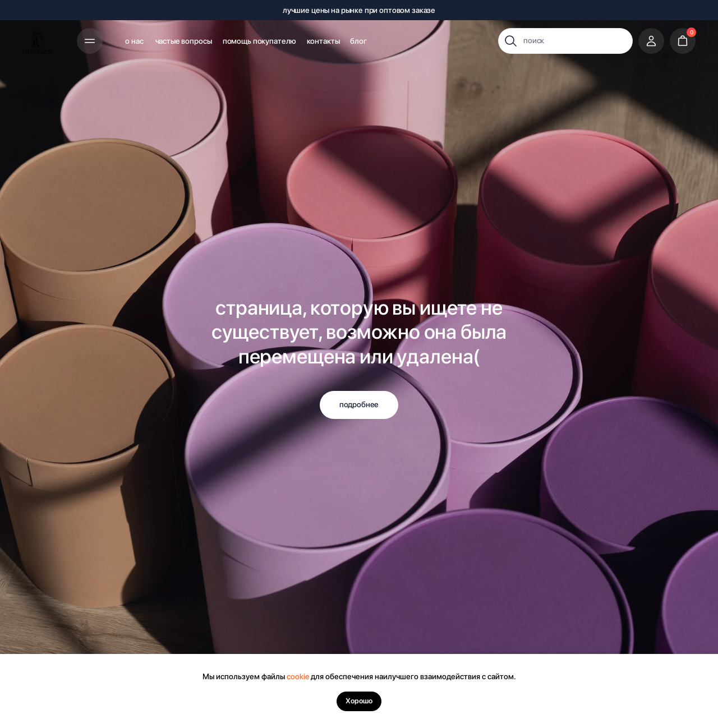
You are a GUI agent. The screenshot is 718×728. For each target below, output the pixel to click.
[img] (38, 41)
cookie (298, 676)
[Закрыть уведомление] (710, 662)
